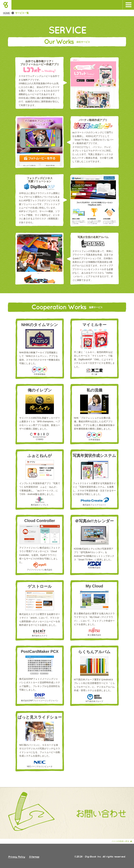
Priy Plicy (17, 857)
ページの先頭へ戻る (120, 841)
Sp (34, 857)
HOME (6, 13)
